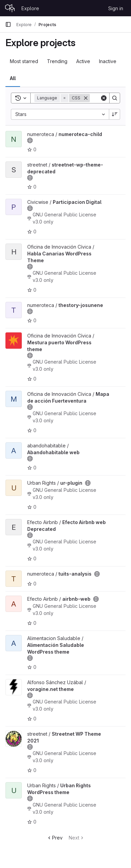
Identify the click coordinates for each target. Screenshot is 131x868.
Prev (55, 838)
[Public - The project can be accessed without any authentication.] (30, 140)
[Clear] (104, 98)
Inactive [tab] (108, 61)
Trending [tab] (57, 61)
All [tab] (13, 78)
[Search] (115, 98)
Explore (30, 8)
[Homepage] (10, 8)
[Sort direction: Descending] (115, 114)
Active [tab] (83, 61)
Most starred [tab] (24, 61)
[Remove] (86, 98)
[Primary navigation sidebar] (8, 24)
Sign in (116, 8)
